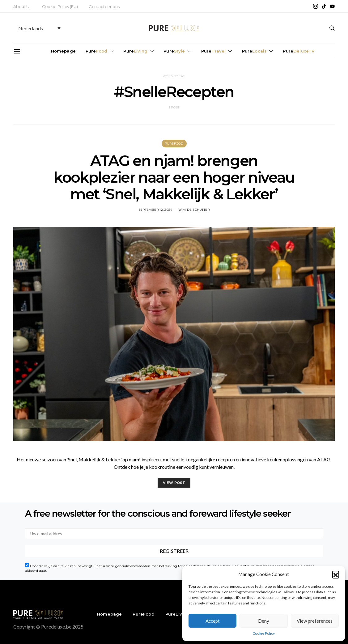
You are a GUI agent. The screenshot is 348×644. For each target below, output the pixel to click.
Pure (96, 51)
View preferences (315, 621)
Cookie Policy (264, 633)
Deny (264, 621)
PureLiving (177, 614)
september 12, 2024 (155, 210)
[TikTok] (324, 6)
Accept (213, 621)
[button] (336, 574)
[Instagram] (316, 6)
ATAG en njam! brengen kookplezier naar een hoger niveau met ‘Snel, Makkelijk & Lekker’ (174, 177)
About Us (22, 6)
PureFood (174, 144)
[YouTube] (332, 6)
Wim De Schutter (194, 210)
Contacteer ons (104, 6)
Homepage (63, 51)
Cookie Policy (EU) (60, 6)
